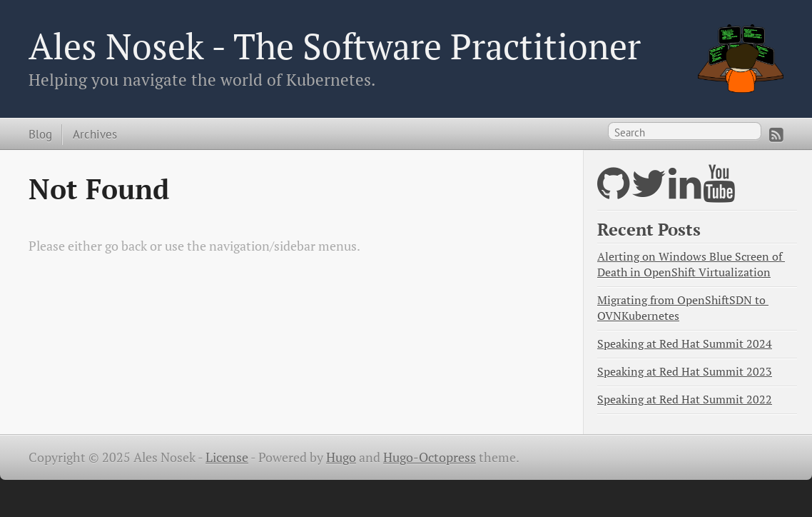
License (227, 457)
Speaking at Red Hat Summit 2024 (685, 344)
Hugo (341, 457)
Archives (95, 134)
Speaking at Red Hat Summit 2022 (685, 400)
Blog (40, 134)
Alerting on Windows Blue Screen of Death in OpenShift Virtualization (691, 265)
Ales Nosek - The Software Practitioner (335, 46)
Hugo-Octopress (430, 457)
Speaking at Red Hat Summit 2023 (685, 372)
